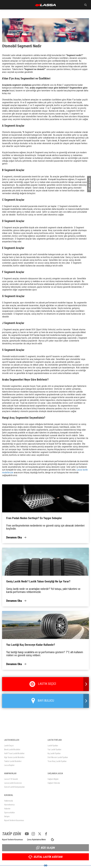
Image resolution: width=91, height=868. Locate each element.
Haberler (7, 809)
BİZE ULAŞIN (45, 848)
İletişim (7, 816)
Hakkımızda (9, 801)
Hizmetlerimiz (9, 805)
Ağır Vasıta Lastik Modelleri (14, 757)
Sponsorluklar (9, 813)
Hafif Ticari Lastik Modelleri (14, 753)
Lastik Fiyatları (53, 746)
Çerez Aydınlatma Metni (36, 840)
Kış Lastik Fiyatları (54, 753)
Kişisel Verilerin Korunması (14, 820)
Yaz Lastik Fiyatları (54, 750)
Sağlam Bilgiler (53, 779)
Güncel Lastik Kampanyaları (14, 787)
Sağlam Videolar (54, 783)
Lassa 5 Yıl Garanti (11, 779)
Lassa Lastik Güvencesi (13, 783)
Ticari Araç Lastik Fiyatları (57, 761)
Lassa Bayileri (9, 765)
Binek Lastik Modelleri (12, 750)
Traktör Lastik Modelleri (13, 761)
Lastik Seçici (9, 746)
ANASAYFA (45, 5)
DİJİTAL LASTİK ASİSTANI (45, 857)
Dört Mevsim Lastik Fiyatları (58, 757)
